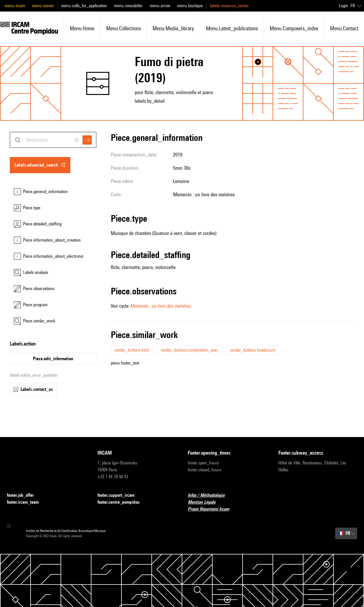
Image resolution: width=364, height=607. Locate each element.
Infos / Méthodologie (210, 495)
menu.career (43, 6)
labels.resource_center (229, 6)
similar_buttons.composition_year (189, 350)
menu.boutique (190, 6)
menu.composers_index (294, 28)
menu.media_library (173, 28)
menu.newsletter (128, 6)
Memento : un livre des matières (160, 306)
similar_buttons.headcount (253, 350)
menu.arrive (160, 6)
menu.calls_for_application (84, 6)
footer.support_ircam (119, 495)
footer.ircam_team (26, 502)
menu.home (82, 28)
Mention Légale (205, 502)
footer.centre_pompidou (122, 502)
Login (344, 6)
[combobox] (53, 140)
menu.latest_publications (232, 28)
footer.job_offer (24, 495)
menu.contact (344, 28)
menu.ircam (15, 6)
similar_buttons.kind (132, 350)
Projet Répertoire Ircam (212, 509)
